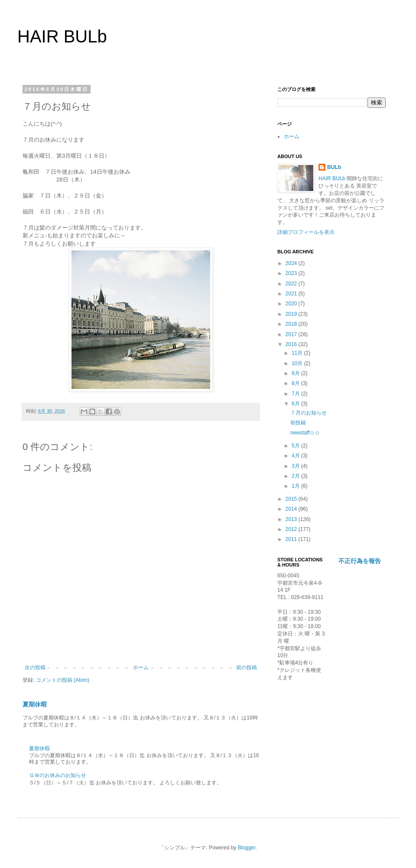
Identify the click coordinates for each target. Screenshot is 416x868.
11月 (298, 353)
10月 (298, 363)
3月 (296, 466)
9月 (296, 373)
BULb (334, 167)
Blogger (247, 848)
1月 (296, 486)
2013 (292, 519)
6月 (296, 404)
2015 (292, 499)
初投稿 (298, 423)
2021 (292, 294)
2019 (292, 314)
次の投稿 (35, 667)
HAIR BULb (62, 36)
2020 (292, 304)
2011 (292, 539)
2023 (292, 273)
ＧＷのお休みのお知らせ (58, 775)
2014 (292, 509)
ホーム (141, 667)
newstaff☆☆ (305, 433)
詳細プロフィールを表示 (306, 232)
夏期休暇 (35, 704)
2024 (292, 263)
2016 (292, 344)
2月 (296, 476)
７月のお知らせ (309, 413)
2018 (292, 324)
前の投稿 (247, 667)
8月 (296, 383)
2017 (292, 334)
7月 (296, 394)
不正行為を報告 (360, 561)
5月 (296, 446)
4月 (296, 456)
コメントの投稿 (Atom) (63, 680)
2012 (292, 529)
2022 (292, 284)
